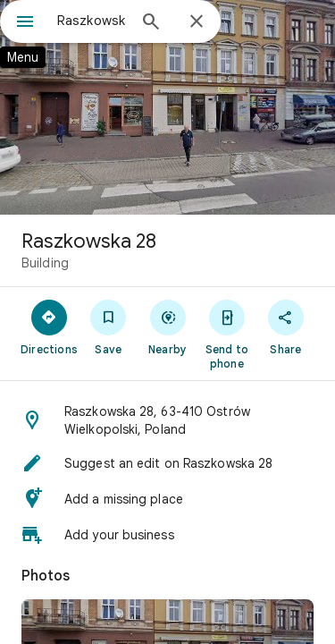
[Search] (151, 23)
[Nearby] (167, 326)
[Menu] (25, 23)
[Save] (108, 326)
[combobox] (92, 21)
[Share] (286, 326)
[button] (167, 420)
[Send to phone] (227, 334)
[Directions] (49, 326)
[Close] (197, 22)
